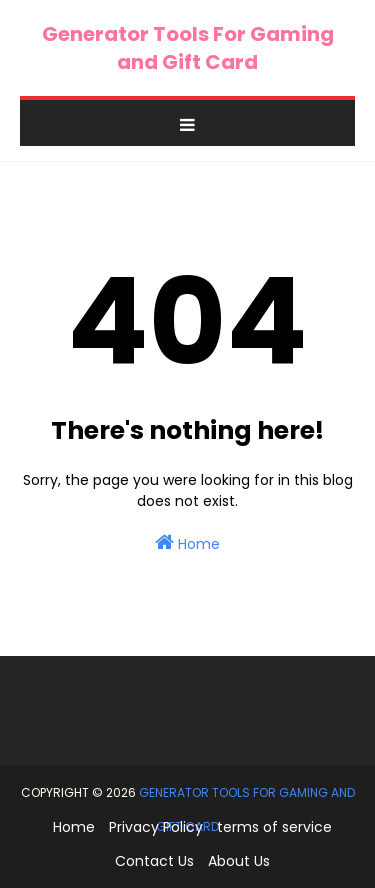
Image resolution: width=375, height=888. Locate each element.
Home (187, 543)
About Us (239, 861)
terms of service (274, 827)
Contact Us (154, 861)
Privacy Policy (156, 827)
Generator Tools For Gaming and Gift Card (188, 48)
